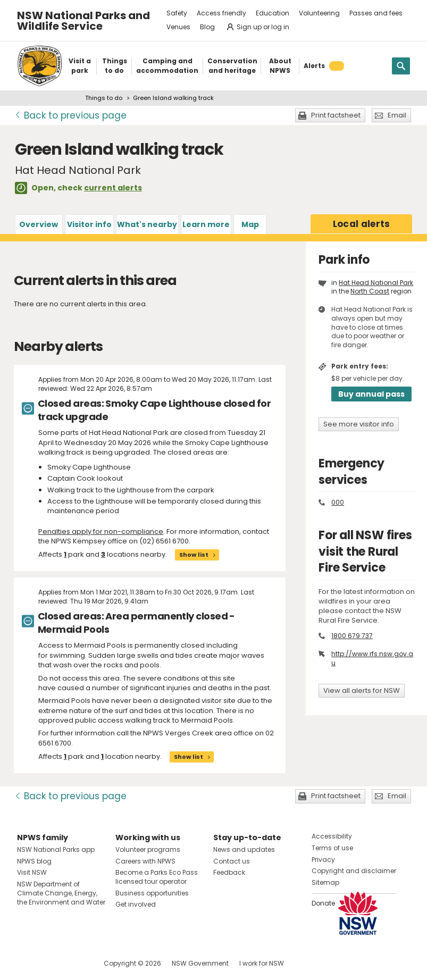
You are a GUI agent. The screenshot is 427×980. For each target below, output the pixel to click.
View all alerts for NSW (362, 690)
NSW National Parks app (56, 849)
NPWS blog (34, 861)
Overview (39, 224)
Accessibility (332, 836)
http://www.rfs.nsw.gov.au (372, 658)
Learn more (206, 224)
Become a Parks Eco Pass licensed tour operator (157, 877)
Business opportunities (152, 893)
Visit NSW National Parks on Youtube (73, 963)
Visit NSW (32, 872)
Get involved (136, 904)
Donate (323, 903)
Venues (178, 27)
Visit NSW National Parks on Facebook (27, 963)
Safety (177, 13)
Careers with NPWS (145, 861)
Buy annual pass (371, 394)
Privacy (323, 860)
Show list (194, 555)
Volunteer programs (148, 849)
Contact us (232, 861)
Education (273, 13)
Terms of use (332, 848)
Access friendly (221, 13)
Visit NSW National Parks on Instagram (50, 963)
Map (250, 224)
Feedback (229, 872)
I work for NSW (262, 963)
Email (397, 115)
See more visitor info (359, 424)
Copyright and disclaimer (354, 871)
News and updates (244, 849)
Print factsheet (336, 115)
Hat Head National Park (376, 283)
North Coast (370, 291)
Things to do (104, 98)
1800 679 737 (352, 636)
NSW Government (200, 963)
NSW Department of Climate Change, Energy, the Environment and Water (61, 893)
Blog (207, 27)
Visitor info (89, 224)
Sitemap (325, 882)
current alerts (113, 188)
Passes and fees (376, 13)
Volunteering (319, 13)
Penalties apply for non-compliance (101, 531)
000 (338, 502)
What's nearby (147, 224)
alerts (362, 224)
